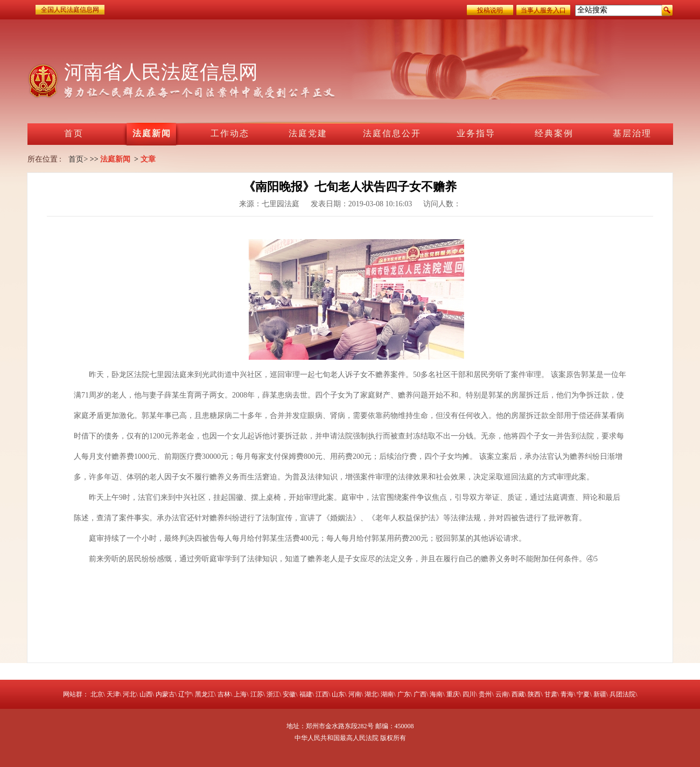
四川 (469, 694)
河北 (129, 694)
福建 (306, 694)
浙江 (273, 694)
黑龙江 (205, 694)
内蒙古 (165, 694)
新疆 (600, 694)
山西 (146, 694)
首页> (78, 159)
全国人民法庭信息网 (70, 10)
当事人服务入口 (543, 10)
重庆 (453, 694)
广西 (420, 694)
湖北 (371, 694)
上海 (240, 694)
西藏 (518, 694)
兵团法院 (622, 694)
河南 (355, 694)
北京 (97, 694)
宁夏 (583, 694)
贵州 (485, 694)
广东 (404, 694)
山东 (338, 694)
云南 (502, 694)
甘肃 (551, 694)
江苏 (257, 694)
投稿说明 (490, 10)
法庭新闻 (115, 159)
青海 (567, 694)
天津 (113, 694)
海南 (436, 694)
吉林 (224, 694)
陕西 (534, 694)
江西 (322, 694)
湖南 (387, 694)
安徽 (289, 694)
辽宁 (185, 694)
